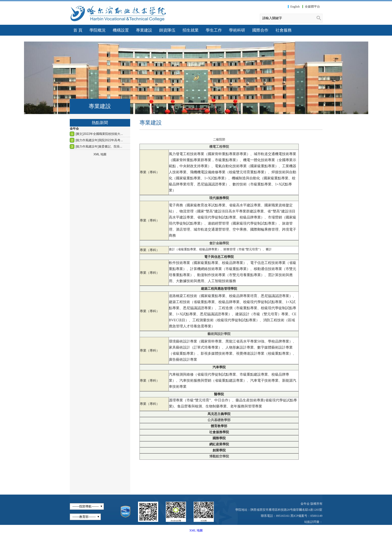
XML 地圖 (196, 530)
